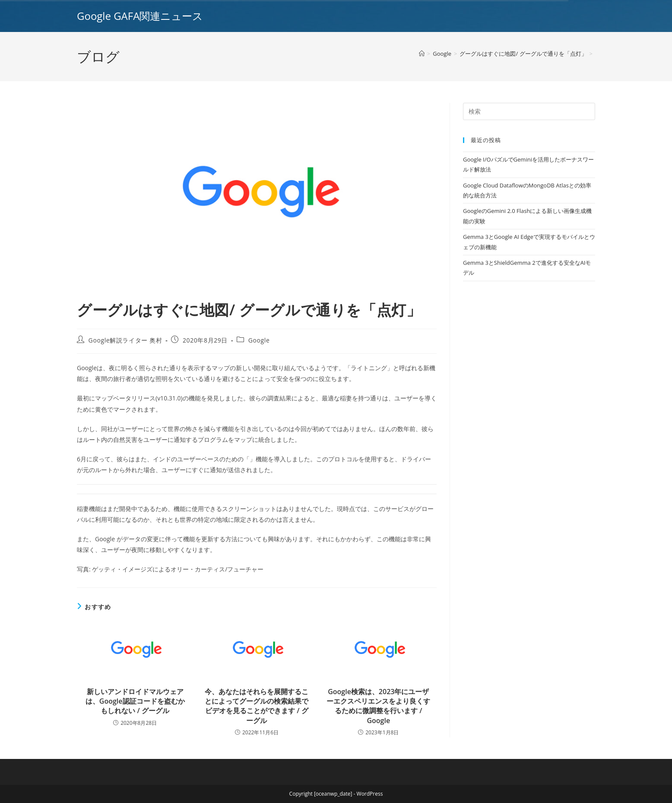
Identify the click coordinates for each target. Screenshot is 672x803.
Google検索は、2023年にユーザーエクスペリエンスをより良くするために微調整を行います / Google (378, 706)
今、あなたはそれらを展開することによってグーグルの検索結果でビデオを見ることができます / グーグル (257, 706)
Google (259, 340)
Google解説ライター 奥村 (125, 340)
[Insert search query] (529, 111)
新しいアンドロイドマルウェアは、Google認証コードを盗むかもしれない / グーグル (135, 701)
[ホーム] (422, 54)
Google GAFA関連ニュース (140, 16)
